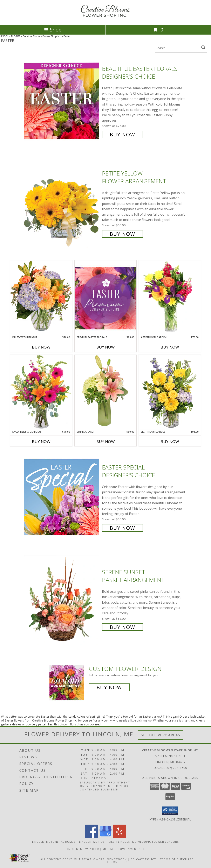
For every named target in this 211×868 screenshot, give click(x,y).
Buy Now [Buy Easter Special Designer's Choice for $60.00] (122, 528)
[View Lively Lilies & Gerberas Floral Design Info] (41, 392)
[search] (203, 48)
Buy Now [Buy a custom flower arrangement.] (109, 687)
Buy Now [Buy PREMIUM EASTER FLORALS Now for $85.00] (105, 347)
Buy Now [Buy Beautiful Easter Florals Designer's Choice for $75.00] (122, 134)
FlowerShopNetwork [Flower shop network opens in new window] (108, 859)
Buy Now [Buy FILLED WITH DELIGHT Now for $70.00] (41, 347)
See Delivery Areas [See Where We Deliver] (161, 735)
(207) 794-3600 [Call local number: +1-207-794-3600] (176, 768)
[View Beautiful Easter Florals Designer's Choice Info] (62, 101)
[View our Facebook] (91, 836)
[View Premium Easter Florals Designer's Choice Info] (105, 298)
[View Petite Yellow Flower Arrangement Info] (62, 203)
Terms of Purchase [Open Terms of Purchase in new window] (177, 859)
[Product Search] (177, 48)
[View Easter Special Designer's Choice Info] (62, 497)
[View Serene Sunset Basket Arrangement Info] (62, 599)
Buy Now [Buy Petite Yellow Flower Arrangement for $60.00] (122, 234)
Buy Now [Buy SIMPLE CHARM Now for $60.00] (105, 442)
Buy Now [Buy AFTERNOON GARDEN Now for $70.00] (170, 347)
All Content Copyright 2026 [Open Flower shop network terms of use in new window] (65, 859)
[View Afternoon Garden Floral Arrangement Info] (170, 298)
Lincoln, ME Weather (83, 849)
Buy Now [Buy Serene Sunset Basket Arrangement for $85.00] (122, 627)
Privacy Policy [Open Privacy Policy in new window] (144, 859)
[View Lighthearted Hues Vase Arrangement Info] (170, 392)
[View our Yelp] (120, 836)
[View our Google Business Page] (105, 836)
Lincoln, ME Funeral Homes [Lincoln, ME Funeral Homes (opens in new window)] (54, 841)
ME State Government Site (124, 849)
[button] (170, 811)
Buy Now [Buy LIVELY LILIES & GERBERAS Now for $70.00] (41, 442)
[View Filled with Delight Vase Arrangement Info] (41, 298)
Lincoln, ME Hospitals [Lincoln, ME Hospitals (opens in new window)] (97, 841)
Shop (53, 30)
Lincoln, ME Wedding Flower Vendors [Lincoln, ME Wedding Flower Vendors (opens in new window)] (148, 841)
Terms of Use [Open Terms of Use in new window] (118, 862)
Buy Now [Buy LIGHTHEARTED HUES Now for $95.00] (170, 442)
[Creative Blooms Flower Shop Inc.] (105, 19)
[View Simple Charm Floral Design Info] (105, 392)
